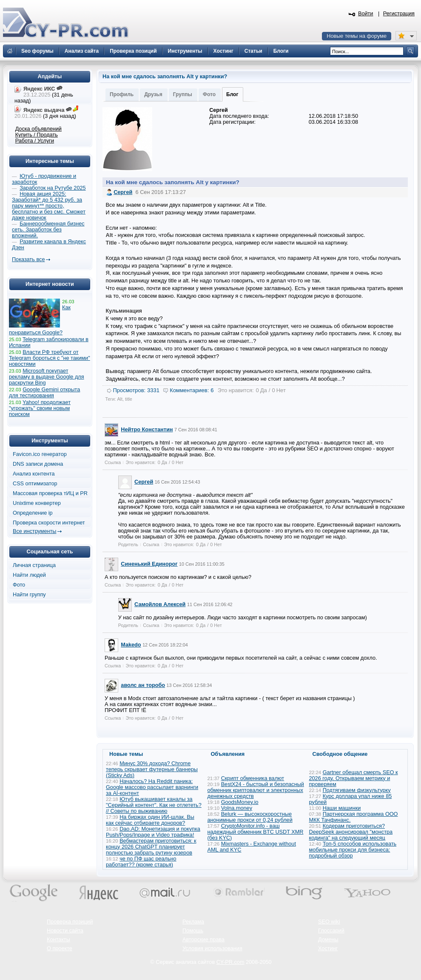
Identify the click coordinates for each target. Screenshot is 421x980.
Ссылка (113, 462)
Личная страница (34, 565)
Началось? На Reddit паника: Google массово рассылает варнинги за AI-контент (152, 787)
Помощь (193, 931)
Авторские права (203, 940)
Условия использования (212, 949)
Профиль (122, 94)
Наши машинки (342, 808)
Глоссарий (331, 931)
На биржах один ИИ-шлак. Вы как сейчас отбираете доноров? (150, 820)
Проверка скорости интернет (49, 523)
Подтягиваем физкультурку (357, 790)
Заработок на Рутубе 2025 (53, 188)
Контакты (58, 940)
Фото (209, 94)
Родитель (128, 544)
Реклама (193, 922)
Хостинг (328, 949)
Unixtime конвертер (37, 503)
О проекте (60, 949)
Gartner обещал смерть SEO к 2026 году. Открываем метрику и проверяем (354, 778)
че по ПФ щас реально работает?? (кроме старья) (141, 862)
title (129, 399)
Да (264, 390)
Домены (328, 940)
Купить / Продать (37, 135)
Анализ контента (34, 474)
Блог (232, 94)
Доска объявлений (38, 129)
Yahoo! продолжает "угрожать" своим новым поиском (40, 408)
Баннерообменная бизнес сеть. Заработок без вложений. (48, 230)
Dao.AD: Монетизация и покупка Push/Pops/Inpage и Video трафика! (153, 832)
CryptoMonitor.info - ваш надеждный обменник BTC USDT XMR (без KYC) (256, 832)
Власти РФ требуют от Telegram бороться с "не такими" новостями (50, 358)
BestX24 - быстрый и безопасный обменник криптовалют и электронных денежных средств (256, 790)
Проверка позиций (70, 922)
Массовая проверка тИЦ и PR (50, 493)
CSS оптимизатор (35, 484)
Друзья (153, 94)
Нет (281, 390)
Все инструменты (34, 531)
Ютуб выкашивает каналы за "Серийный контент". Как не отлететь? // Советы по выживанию (154, 805)
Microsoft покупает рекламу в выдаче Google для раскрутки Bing (47, 377)
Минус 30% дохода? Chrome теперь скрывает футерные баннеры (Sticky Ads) (152, 769)
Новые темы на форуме (357, 36)
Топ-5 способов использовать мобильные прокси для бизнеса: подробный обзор (353, 850)
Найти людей (29, 575)
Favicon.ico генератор (40, 454)
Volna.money (237, 808)
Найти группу (29, 595)
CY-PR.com (230, 962)
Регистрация (399, 14)
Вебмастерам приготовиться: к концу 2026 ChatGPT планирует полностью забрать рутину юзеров (151, 847)
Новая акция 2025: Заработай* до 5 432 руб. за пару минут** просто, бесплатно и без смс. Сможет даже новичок (49, 206)
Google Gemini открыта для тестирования (44, 393)
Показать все (28, 259)
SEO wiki (329, 922)
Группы (183, 94)
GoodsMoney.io (240, 802)
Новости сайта (65, 931)
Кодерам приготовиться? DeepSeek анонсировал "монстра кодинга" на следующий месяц (351, 832)
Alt (120, 399)
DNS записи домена (38, 464)
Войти (366, 14)
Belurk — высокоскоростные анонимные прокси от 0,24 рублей (250, 817)
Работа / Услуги (35, 141)
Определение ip (33, 513)
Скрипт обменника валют (253, 778)
